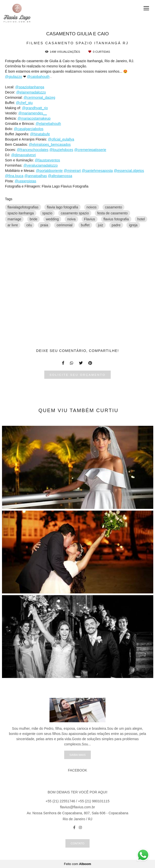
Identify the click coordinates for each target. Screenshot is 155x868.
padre (116, 225)
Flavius (90, 219)
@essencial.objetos (129, 171)
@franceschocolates (32, 150)
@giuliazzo (14, 77)
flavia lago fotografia (62, 207)
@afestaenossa (60, 176)
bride (33, 219)
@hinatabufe (40, 134)
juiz (101, 225)
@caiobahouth (38, 77)
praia (44, 225)
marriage (14, 219)
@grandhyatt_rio (35, 108)
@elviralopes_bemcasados (50, 145)
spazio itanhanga (21, 213)
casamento (113, 207)
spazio (47, 213)
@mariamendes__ (33, 113)
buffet (85, 225)
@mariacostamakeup (34, 118)
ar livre (13, 225)
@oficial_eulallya (61, 139)
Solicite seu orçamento (77, 375)
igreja (133, 225)
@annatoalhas (36, 176)
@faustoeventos (47, 160)
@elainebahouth (48, 124)
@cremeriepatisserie (90, 150)
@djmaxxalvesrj (24, 155)
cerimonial (64, 225)
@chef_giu (24, 103)
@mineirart (72, 171)
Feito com (77, 864)
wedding (52, 219)
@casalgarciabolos (29, 129)
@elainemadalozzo (31, 92)
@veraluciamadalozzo (41, 165)
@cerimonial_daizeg (39, 97)
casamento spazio (75, 213)
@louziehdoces (61, 150)
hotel (141, 219)
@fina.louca (14, 176)
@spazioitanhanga (30, 87)
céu (29, 225)
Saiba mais (77, 755)
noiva (71, 219)
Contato (77, 843)
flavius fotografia (116, 219)
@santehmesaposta (97, 171)
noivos (92, 207)
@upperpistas (26, 181)
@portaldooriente (50, 171)
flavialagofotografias (23, 207)
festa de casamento (112, 213)
